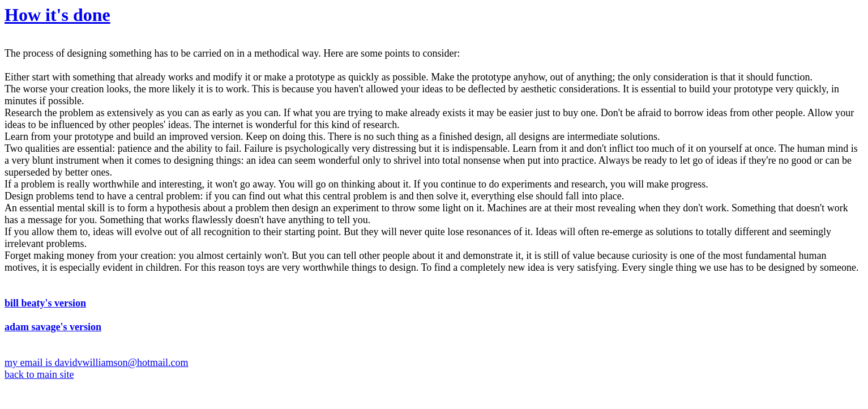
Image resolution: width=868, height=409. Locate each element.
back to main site (39, 374)
